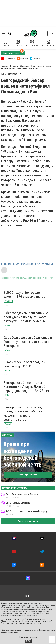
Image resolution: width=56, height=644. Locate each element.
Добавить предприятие (28, 521)
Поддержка (24, 637)
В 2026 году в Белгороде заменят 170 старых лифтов (24, 295)
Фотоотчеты (48, 43)
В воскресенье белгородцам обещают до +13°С (25, 364)
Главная (6, 43)
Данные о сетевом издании (12, 630)
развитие (33, 637)
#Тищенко (6, 264)
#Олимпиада (27, 264)
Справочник (32, 43)
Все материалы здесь (28, 475)
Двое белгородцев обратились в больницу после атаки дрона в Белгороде (28, 342)
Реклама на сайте (31, 630)
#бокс (16, 264)
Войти (51, 33)
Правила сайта (14, 632)
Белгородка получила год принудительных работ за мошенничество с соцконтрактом (23, 413)
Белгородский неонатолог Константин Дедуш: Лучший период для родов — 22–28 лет (26, 387)
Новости (18, 43)
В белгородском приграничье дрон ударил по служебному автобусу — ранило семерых (26, 317)
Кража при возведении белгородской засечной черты (23, 454)
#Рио (38, 264)
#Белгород (48, 264)
